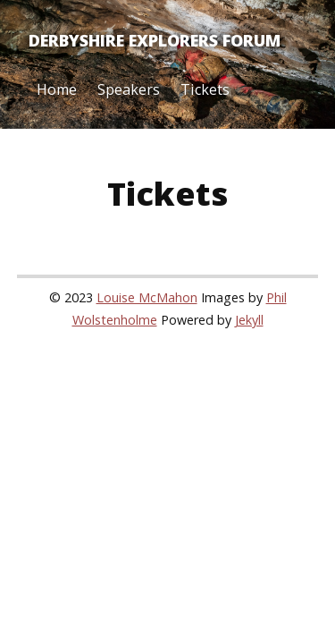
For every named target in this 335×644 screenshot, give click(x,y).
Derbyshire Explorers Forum (155, 40)
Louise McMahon (147, 297)
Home (57, 89)
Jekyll (249, 320)
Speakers (129, 89)
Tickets (205, 89)
